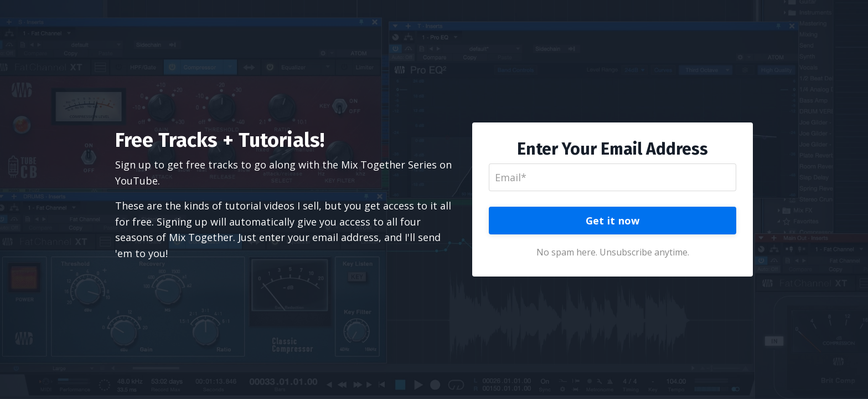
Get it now (613, 221)
